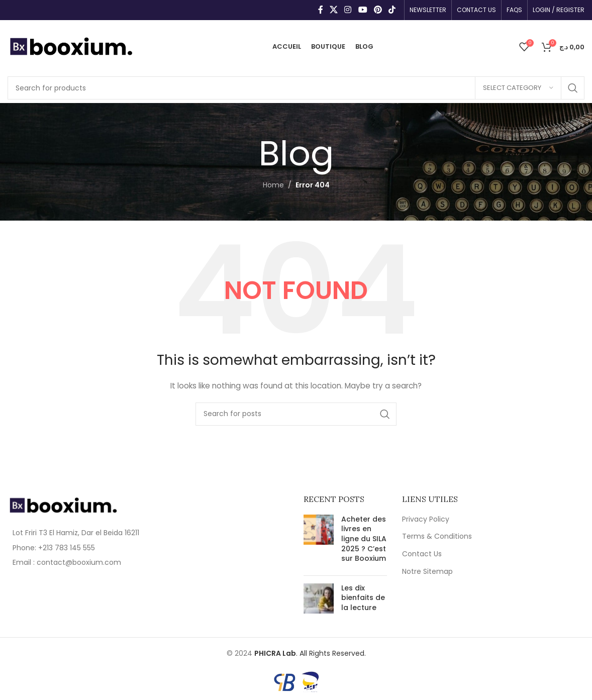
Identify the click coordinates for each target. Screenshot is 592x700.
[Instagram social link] (348, 10)
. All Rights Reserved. (310, 653)
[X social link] (333, 10)
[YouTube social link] (363, 10)
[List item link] (74, 548)
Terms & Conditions (437, 536)
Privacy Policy (426, 519)
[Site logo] (71, 46)
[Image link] (63, 505)
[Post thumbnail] (319, 541)
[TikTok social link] (392, 10)
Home (273, 185)
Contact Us (422, 554)
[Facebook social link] (320, 10)
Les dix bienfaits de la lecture (363, 598)
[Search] (296, 88)
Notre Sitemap (427, 572)
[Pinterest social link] (378, 10)
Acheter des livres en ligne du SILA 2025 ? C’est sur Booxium (364, 539)
